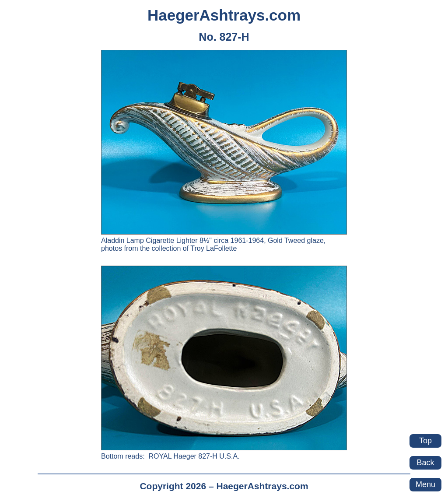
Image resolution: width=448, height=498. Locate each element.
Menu (425, 484)
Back (425, 463)
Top (425, 441)
